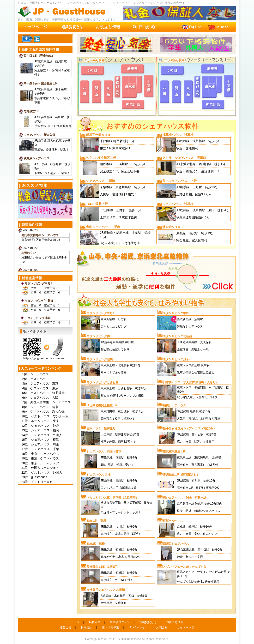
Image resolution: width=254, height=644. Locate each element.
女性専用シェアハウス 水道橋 (106, 590)
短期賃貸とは (148, 622)
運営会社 (66, 627)
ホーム (75, 622)
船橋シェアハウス (175, 405)
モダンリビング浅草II (177, 359)
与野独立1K (31, 111)
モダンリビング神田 (100, 336)
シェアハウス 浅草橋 (178, 204)
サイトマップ (186, 627)
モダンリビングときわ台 (103, 382)
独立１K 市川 (96, 521)
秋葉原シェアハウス (36, 158)
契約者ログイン (120, 622)
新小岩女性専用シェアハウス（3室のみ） (190, 428)
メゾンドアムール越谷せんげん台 (185, 567)
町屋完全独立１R (98, 135)
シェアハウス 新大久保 (39, 135)
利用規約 (86, 627)
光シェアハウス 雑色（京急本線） (186, 498)
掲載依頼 (95, 622)
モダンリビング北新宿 (177, 336)
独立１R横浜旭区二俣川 (103, 158)
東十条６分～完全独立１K (40, 84)
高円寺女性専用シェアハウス (40, 235)
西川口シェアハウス (176, 544)
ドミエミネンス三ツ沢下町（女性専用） (113, 498)
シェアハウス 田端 (99, 475)
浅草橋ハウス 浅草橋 (178, 135)
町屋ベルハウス (173, 521)
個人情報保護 (110, 627)
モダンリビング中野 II (39, 301)
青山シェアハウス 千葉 (103, 227)
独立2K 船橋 (96, 544)
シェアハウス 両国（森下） (105, 451)
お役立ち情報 (175, 622)
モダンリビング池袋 (37, 318)
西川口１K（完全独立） (39, 56)
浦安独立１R (171, 227)
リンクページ (137, 627)
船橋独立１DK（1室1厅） (103, 567)
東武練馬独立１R (174, 451)
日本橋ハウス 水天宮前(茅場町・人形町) (190, 382)
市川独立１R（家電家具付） (181, 475)
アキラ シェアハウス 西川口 (184, 158)
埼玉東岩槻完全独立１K (102, 405)
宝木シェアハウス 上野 (179, 181)
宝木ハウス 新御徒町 (101, 428)
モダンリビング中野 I (38, 283)
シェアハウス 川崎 (100, 181)
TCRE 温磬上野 (97, 204)
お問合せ (162, 627)
